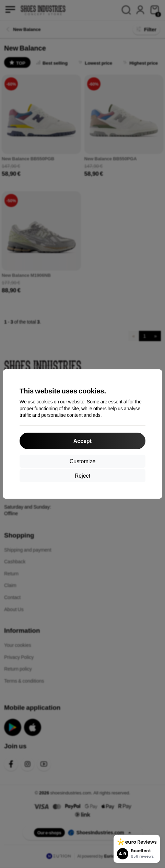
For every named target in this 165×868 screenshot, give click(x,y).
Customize (83, 461)
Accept (82, 441)
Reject (82, 475)
